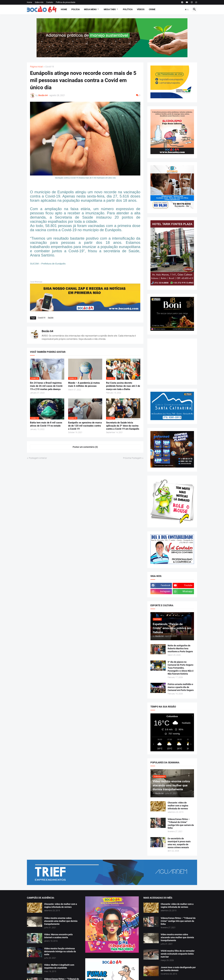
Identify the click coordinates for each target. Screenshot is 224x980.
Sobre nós (39, 2)
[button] (187, 10)
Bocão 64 (47, 331)
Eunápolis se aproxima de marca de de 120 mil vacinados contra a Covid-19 (85, 426)
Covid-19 (50, 67)
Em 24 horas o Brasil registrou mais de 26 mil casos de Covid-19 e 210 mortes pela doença (47, 386)
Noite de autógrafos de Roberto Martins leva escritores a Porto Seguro (180, 648)
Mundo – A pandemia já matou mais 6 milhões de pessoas (84, 384)
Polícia (76, 9)
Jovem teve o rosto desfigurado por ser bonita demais (178, 969)
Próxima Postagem (132, 458)
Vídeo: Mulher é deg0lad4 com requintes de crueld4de (59, 966)
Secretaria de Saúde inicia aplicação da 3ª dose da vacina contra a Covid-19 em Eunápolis (123, 426)
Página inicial (36, 67)
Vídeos (141, 9)
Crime (152, 9)
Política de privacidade (66, 2)
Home (29, 2)
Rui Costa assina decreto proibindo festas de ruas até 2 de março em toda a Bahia (123, 386)
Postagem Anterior (38, 458)
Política (128, 9)
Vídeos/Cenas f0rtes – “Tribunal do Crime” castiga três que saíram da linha (181, 824)
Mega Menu (90, 9)
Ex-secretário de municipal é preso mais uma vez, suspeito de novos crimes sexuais (179, 843)
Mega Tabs (110, 9)
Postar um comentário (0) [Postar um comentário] (85, 447)
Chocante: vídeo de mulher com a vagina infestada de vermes (178, 806)
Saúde (51, 318)
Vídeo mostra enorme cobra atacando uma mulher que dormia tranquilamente (61, 921)
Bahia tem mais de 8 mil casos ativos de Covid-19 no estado (46, 424)
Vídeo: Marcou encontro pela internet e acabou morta (58, 936)
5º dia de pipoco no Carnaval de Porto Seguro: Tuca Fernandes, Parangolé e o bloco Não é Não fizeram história (181, 668)
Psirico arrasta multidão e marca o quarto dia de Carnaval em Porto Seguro (181, 687)
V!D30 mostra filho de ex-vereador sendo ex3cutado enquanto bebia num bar (178, 954)
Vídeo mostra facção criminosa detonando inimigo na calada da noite (60, 951)
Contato (50, 2)
